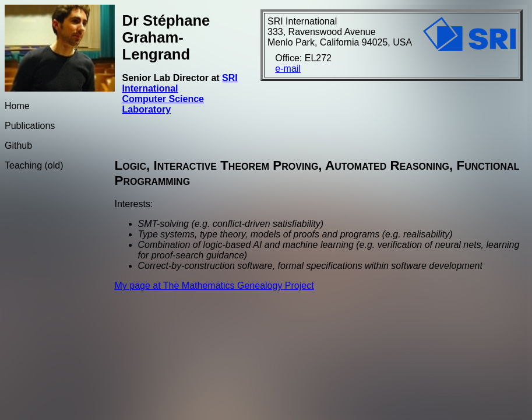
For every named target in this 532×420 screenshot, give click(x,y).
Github (18, 146)
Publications (30, 126)
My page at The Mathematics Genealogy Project (214, 286)
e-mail (288, 69)
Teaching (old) (34, 165)
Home (17, 106)
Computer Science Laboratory (163, 104)
